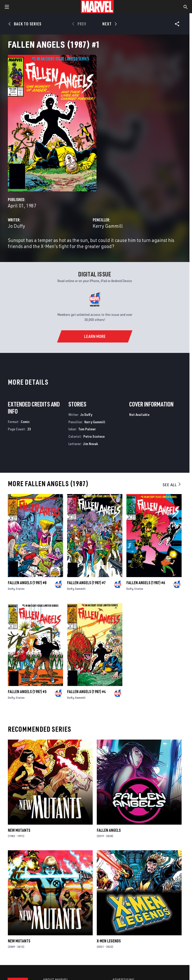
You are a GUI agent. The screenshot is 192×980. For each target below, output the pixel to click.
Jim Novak (91, 444)
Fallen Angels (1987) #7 (86, 583)
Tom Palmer (87, 429)
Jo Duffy (16, 226)
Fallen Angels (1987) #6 (146, 583)
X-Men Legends (109, 941)
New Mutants (19, 830)
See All (172, 485)
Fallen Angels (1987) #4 (86, 692)
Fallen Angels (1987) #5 (27, 692)
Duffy (11, 589)
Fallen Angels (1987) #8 (27, 583)
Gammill (80, 589)
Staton (20, 589)
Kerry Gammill (108, 226)
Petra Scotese (94, 436)
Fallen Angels (109, 830)
